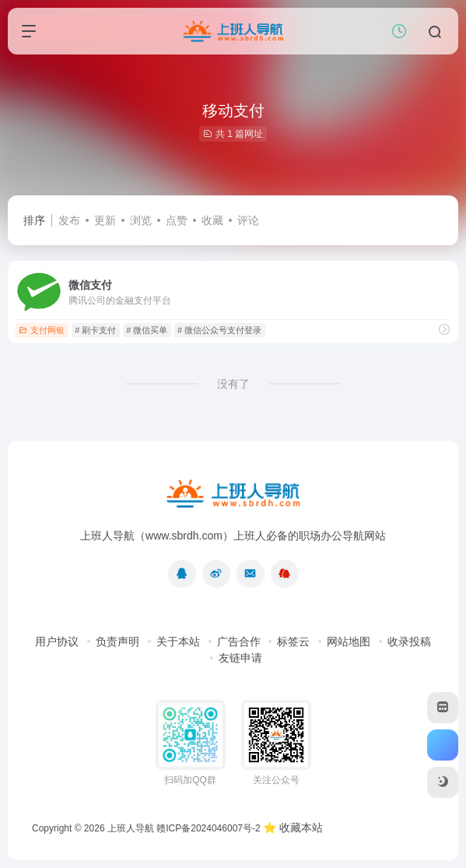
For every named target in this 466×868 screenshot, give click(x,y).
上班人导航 (131, 828)
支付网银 (42, 330)
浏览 (141, 220)
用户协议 (57, 641)
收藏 (212, 220)
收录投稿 (409, 641)
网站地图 (349, 641)
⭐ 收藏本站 (293, 828)
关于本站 (178, 641)
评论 (248, 220)
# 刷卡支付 (95, 330)
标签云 (293, 641)
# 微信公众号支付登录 (219, 330)
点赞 (177, 220)
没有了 (233, 384)
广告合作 (239, 641)
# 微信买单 (147, 330)
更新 (105, 220)
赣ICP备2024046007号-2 (208, 828)
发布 (69, 220)
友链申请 (240, 658)
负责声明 (117, 641)
